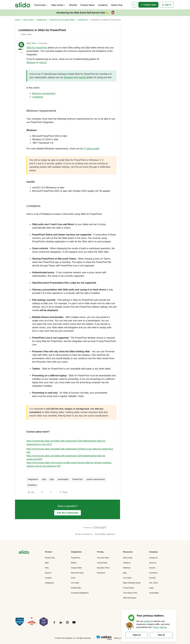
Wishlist (73, 5)
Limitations (38, 97)
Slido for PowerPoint (37, 48)
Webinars (127, 568)
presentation (63, 479)
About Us (153, 563)
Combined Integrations (80, 593)
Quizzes (48, 573)
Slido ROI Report (130, 598)
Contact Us (153, 558)
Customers (153, 573)
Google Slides (76, 568)
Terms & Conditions (84, 534)
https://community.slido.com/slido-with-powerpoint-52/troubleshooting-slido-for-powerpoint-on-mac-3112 (66, 443)
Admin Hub (117, 5)
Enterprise (101, 573)
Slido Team (31, 43)
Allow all (161, 635)
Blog (125, 573)
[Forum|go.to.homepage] (23, 5)
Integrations (42, 20)
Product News (88, 5)
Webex (74, 563)
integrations (33, 479)
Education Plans (103, 568)
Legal (151, 588)
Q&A (52, 479)
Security (152, 578)
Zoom (73, 578)
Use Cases (127, 578)
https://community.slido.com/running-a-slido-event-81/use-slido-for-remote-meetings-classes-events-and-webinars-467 (69, 464)
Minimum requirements (44, 93)
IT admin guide (92, 149)
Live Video (75, 583)
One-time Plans (103, 558)
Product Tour (50, 558)
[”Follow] (54, 624)
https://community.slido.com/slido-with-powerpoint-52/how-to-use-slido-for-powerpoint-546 (70, 451)
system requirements (96, 479)
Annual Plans (102, 563)
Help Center (28, 20)
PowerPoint (83, 20)
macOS (43, 63)
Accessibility (154, 593)
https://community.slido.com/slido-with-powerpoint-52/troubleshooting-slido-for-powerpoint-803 (66, 457)
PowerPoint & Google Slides (62, 20)
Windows (31, 63)
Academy (103, 5)
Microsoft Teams (77, 573)
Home (18, 20)
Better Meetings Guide (132, 583)
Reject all (137, 635)
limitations (32, 485)
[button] (148, 5)
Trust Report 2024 (130, 593)
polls (44, 479)
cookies (147, 621)
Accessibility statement (105, 534)
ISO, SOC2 (153, 583)
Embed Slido (76, 588)
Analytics (48, 578)
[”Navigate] (24, 553)
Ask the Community (68, 513)
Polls (47, 568)
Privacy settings (160, 627)
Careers (152, 568)
